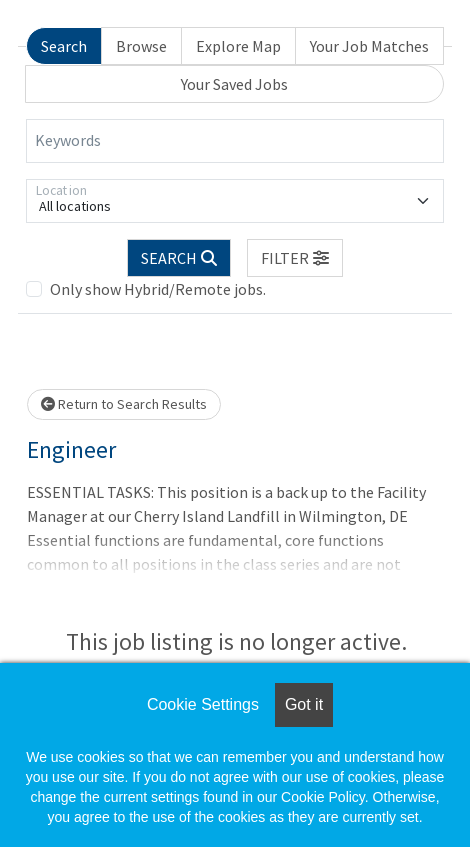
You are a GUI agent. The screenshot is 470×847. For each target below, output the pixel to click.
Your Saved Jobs (234, 84)
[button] (295, 258)
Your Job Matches (369, 46)
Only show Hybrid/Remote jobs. (158, 289)
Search (64, 46)
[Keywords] (235, 141)
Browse (141, 46)
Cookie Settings (203, 704)
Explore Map (238, 46)
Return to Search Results (124, 404)
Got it (304, 704)
